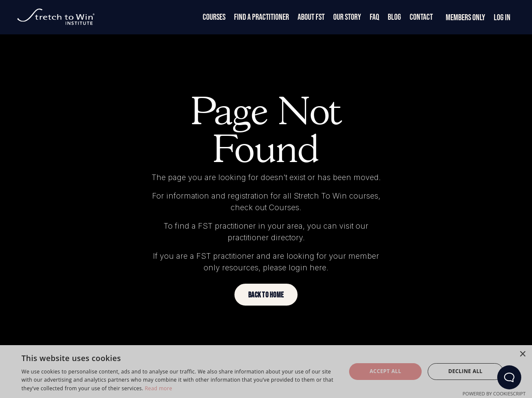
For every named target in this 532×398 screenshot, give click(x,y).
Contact (421, 17)
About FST (311, 17)
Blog (394, 17)
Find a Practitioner (261, 17)
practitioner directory (265, 237)
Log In (502, 18)
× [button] (522, 354)
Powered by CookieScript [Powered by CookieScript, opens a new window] (494, 393)
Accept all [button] (386, 371)
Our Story (347, 17)
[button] (266, 295)
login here (307, 268)
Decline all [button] (465, 371)
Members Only (465, 18)
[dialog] (266, 372)
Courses (214, 17)
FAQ (374, 17)
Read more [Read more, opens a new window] (158, 388)
